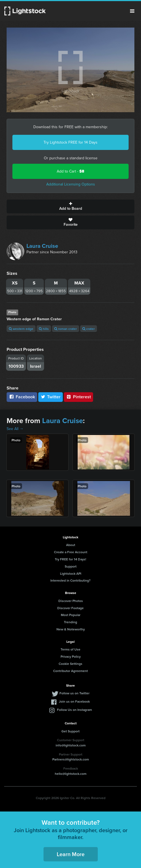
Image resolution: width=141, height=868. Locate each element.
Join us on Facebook (74, 701)
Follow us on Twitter (74, 693)
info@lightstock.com (71, 745)
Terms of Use (70, 649)
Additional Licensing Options (71, 184)
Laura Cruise (42, 246)
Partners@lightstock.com (71, 759)
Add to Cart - (70, 171)
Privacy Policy (71, 656)
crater (89, 329)
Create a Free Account (71, 552)
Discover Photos (71, 601)
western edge (21, 329)
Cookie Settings (70, 664)
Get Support (70, 731)
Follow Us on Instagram (74, 710)
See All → (15, 429)
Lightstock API (71, 573)
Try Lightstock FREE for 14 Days (70, 142)
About (71, 545)
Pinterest (78, 397)
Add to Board (70, 206)
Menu (132, 11)
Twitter (51, 397)
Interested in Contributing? (70, 580)
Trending (70, 622)
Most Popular (71, 615)
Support (71, 566)
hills (44, 329)
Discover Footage (70, 608)
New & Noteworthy (71, 629)
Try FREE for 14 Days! (70, 559)
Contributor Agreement (70, 671)
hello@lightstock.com (71, 774)
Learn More (71, 854)
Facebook (22, 397)
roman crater (66, 329)
